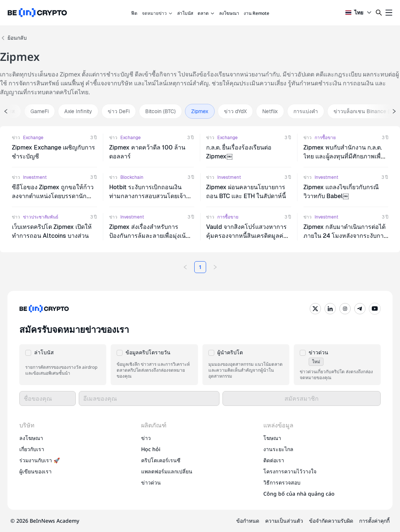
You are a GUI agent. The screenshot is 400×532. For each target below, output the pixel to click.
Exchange (33, 138)
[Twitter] (315, 309)
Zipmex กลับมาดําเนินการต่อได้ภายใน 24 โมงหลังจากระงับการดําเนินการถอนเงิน (344, 236)
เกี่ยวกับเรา (32, 449)
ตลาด (206, 13)
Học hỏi (151, 449)
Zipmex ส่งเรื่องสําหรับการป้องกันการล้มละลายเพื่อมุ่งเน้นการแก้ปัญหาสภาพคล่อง (149, 236)
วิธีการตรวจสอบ (282, 482)
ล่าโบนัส (185, 13)
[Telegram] (360, 309)
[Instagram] (345, 309)
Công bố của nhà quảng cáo (299, 494)
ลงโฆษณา (229, 13)
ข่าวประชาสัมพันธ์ (41, 217)
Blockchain (132, 177)
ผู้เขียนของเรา (35, 471)
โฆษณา (272, 438)
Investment (35, 177)
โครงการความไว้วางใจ (290, 471)
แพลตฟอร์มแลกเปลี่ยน (167, 471)
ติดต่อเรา (274, 460)
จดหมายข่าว (157, 13)
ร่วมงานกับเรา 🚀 (40, 460)
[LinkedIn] (330, 309)
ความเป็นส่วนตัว (284, 521)
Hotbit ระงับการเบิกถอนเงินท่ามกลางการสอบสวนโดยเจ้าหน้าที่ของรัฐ (148, 196)
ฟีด (134, 13)
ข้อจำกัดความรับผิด (331, 521)
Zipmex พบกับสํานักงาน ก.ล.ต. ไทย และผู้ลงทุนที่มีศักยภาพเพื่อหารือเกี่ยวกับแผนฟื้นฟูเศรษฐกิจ (344, 156)
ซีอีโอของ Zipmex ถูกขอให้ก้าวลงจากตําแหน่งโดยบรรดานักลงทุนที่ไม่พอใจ (53, 196)
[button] (63, 365)
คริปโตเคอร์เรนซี (161, 460)
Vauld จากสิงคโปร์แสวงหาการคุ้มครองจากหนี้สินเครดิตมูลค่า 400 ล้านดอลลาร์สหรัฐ (246, 236)
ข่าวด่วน (151, 482)
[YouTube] (375, 309)
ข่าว (16, 138)
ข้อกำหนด (248, 521)
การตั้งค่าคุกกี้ (374, 521)
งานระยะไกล (278, 449)
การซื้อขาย (325, 138)
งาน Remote (256, 13)
